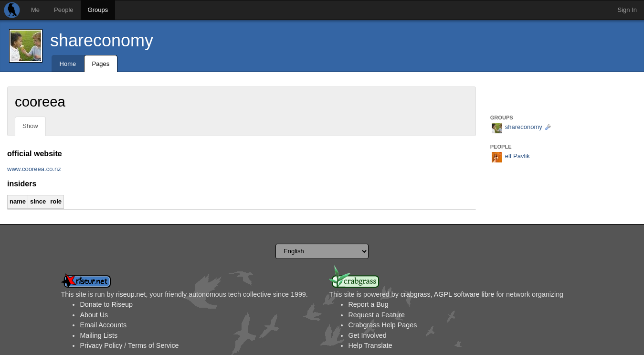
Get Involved (367, 335)
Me (35, 10)
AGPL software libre (464, 294)
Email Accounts (103, 325)
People (63, 10)
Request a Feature (376, 315)
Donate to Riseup (106, 304)
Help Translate (370, 345)
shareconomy (102, 40)
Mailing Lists (99, 335)
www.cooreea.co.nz (34, 169)
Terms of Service (153, 345)
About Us (94, 315)
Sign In (627, 10)
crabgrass (416, 294)
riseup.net (131, 294)
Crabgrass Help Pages (382, 325)
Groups (98, 10)
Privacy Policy (101, 345)
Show (30, 126)
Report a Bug (368, 304)
